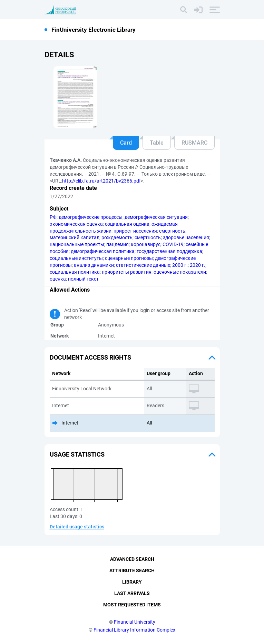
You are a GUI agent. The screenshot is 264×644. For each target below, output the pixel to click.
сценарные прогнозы (129, 258)
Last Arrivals (132, 594)
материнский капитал (75, 237)
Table (157, 143)
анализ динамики (94, 265)
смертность (172, 231)
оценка (58, 279)
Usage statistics (77, 454)
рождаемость (117, 237)
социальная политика (75, 272)
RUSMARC (194, 143)
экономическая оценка (76, 224)
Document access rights (90, 357)
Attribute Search (132, 571)
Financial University (135, 622)
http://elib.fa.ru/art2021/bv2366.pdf (101, 181)
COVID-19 (173, 244)
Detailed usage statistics (77, 527)
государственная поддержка (169, 251)
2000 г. (180, 265)
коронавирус (146, 244)
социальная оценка (127, 224)
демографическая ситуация (156, 217)
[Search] (184, 10)
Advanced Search (132, 559)
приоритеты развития (127, 272)
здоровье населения (186, 237)
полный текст (83, 279)
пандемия (118, 244)
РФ (53, 217)
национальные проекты (77, 244)
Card (126, 143)
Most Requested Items (132, 605)
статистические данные (143, 265)
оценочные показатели (180, 272)
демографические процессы (91, 217)
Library (132, 582)
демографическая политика (103, 251)
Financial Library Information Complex (134, 630)
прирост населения (135, 231)
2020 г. (198, 265)
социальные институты (76, 258)
